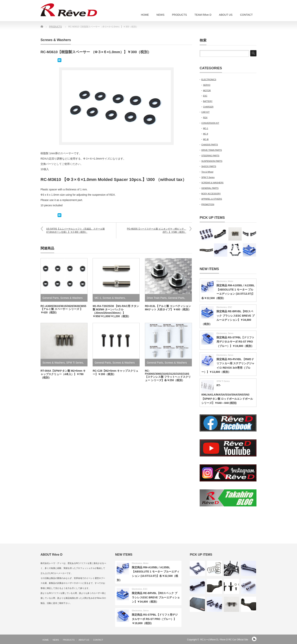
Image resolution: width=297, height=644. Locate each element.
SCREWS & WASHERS (212, 183)
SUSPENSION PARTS (212, 161)
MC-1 (98, 298)
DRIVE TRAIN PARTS (212, 150)
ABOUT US (226, 15)
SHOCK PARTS (209, 166)
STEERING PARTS (210, 156)
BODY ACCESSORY (211, 194)
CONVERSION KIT (210, 123)
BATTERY (208, 101)
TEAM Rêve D (203, 15)
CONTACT (246, 15)
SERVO (207, 85)
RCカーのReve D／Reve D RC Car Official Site (224, 640)
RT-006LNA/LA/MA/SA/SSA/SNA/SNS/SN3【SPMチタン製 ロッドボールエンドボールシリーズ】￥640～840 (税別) (227, 394)
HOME (145, 15)
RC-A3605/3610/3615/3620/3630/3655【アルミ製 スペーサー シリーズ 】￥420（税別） (63, 309)
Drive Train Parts (157, 298)
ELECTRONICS (209, 79)
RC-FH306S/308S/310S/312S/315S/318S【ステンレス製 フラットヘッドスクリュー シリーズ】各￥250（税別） (168, 375)
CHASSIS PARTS (210, 145)
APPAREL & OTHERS (212, 199)
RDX (205, 118)
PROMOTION (208, 204)
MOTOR (207, 90)
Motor (231, 281)
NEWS (160, 15)
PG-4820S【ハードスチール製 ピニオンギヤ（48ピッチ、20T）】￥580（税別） (157, 230)
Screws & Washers (56, 40)
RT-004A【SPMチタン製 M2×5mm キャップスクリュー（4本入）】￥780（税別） (63, 374)
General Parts (51, 298)
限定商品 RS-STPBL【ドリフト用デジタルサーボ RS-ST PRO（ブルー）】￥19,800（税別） (235, 342)
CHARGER (208, 107)
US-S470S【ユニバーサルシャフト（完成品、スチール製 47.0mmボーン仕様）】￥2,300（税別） (75, 230)
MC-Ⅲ (206, 139)
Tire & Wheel (207, 172)
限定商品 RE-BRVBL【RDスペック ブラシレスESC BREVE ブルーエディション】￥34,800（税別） (156, 597)
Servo (231, 333)
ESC (205, 96)
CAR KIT (205, 112)
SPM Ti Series (75, 363)
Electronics (222, 281)
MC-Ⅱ (206, 134)
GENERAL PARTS (210, 188)
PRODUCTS (179, 15)
